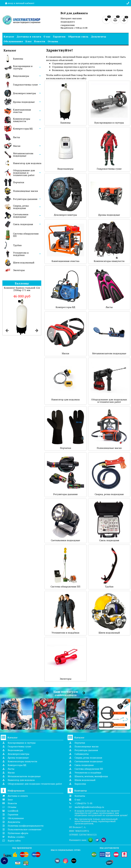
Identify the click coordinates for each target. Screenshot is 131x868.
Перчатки (19, 182)
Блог (28, 41)
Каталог (9, 37)
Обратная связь (78, 37)
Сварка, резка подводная (21, 207)
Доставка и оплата (29, 37)
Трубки (17, 245)
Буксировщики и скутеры (23, 67)
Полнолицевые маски (25, 191)
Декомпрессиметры (24, 93)
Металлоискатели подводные (23, 155)
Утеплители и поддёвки (21, 254)
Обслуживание (13, 41)
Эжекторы (19, 270)
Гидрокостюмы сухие (25, 85)
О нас (47, 37)
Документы (99, 37)
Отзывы (53, 41)
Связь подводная (23, 224)
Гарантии (59, 37)
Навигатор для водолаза (27, 163)
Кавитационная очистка (22, 111)
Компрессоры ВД (23, 129)
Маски (17, 146)
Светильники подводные (21, 216)
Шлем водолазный (24, 263)
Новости (40, 41)
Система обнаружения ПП (26, 235)
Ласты (16, 137)
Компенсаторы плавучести (22, 120)
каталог (113, 75)
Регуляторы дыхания (25, 199)
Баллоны (18, 59)
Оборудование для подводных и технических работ (24, 173)
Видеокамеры (21, 76)
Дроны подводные (24, 102)
